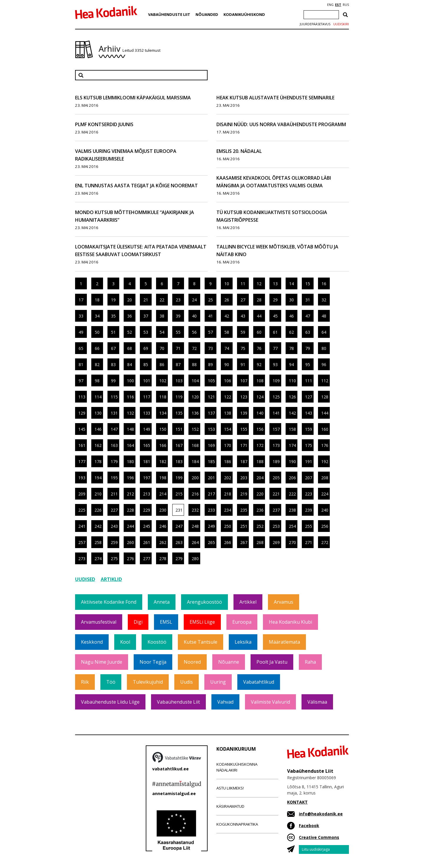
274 (98, 559)
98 (97, 381)
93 (275, 364)
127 (309, 397)
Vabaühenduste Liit (169, 14)
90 (227, 364)
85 (146, 364)
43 (243, 316)
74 (227, 348)
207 (309, 478)
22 (162, 300)
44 (259, 316)
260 (130, 542)
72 (194, 348)
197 (147, 478)
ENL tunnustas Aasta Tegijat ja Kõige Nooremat (136, 186)
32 (324, 300)
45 (275, 316)
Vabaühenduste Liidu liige (110, 702)
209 (82, 494)
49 (81, 332)
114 (98, 397)
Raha (310, 662)
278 (163, 559)
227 (114, 510)
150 (163, 429)
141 (276, 413)
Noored (192, 662)
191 (309, 461)
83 (113, 364)
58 (227, 332)
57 (211, 332)
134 (163, 413)
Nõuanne (229, 662)
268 (260, 542)
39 (178, 316)
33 (81, 316)
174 (292, 445)
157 (276, 429)
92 (259, 364)
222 (292, 494)
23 (178, 300)
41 (211, 316)
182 (163, 461)
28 (259, 300)
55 (178, 332)
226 (98, 510)
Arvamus (284, 602)
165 (147, 445)
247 (179, 526)
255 (309, 526)
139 (244, 413)
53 (146, 332)
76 (259, 348)
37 (146, 316)
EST (338, 5)
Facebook (309, 826)
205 (276, 478)
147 (114, 429)
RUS (346, 5)
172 (260, 445)
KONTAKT (297, 802)
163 (114, 445)
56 (194, 332)
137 (211, 413)
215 (179, 494)
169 (211, 445)
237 (276, 510)
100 (130, 381)
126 (292, 397)
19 (113, 300)
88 (194, 364)
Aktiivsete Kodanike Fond (109, 602)
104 (195, 381)
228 (130, 510)
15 (308, 284)
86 (162, 364)
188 (260, 461)
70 (162, 348)
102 (163, 381)
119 (179, 397)
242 (98, 526)
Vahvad (225, 702)
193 (82, 478)
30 (291, 300)
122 (228, 397)
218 (228, 494)
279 (179, 559)
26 (227, 300)
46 (291, 316)
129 (82, 413)
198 (163, 478)
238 (292, 510)
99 (113, 381)
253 (276, 526)
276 (130, 559)
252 (260, 526)
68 (130, 348)
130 (98, 413)
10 (227, 284)
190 (292, 461)
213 (147, 494)
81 (81, 364)
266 (228, 542)
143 (309, 413)
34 (97, 316)
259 (114, 542)
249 (211, 526)
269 (276, 542)
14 (291, 284)
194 (98, 478)
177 (82, 461)
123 (244, 397)
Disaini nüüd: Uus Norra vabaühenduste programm (281, 124)
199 (179, 478)
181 (147, 461)
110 (292, 381)
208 (325, 478)
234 (228, 510)
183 (179, 461)
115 (114, 397)
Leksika (243, 642)
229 (147, 510)
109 (276, 381)
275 (114, 559)
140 (260, 413)
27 (243, 300)
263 (179, 542)
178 (98, 461)
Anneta (162, 602)
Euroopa (242, 622)
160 (325, 429)
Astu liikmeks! (230, 788)
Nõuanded (207, 14)
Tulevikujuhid (148, 682)
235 (244, 510)
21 (146, 300)
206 (292, 478)
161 (82, 445)
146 (98, 429)
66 (97, 348)
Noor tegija (153, 662)
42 (227, 316)
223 (309, 494)
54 (162, 332)
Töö (111, 682)
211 (114, 494)
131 (114, 413)
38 (162, 316)
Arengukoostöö (204, 602)
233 (211, 510)
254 (292, 526)
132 (130, 413)
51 (113, 332)
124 (260, 397)
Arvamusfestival (99, 622)
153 (211, 429)
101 (147, 381)
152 (195, 429)
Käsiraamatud (230, 806)
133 (147, 413)
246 (163, 526)
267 (244, 542)
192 (325, 461)
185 (211, 461)
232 (195, 510)
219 (244, 494)
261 (147, 542)
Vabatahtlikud (259, 682)
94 (291, 364)
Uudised (85, 579)
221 (276, 494)
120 (195, 397)
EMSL (166, 622)
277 (147, 559)
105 (211, 381)
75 (243, 348)
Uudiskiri (341, 24)
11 (243, 284)
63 (308, 332)
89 (211, 364)
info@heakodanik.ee (321, 814)
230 (163, 510)
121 (211, 397)
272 (325, 542)
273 (82, 559)
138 (228, 413)
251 (244, 526)
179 (114, 461)
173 (276, 445)
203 (244, 478)
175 (309, 445)
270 (292, 542)
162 (98, 445)
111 (309, 381)
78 (291, 348)
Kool (125, 642)
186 (228, 461)
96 (324, 364)
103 (179, 381)
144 (325, 413)
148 (130, 429)
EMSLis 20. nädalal (239, 151)
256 (325, 526)
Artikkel (248, 602)
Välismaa (317, 702)
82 (97, 364)
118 (163, 397)
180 (130, 461)
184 (195, 461)
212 (130, 494)
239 (309, 510)
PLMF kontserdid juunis (104, 124)
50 (97, 332)
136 (195, 413)
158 (292, 429)
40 (194, 316)
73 (211, 348)
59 (243, 332)
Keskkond (92, 642)
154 (228, 429)
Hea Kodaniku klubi (290, 622)
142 (292, 413)
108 (260, 381)
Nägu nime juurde (102, 662)
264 (195, 542)
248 (195, 526)
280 (195, 559)
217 (211, 494)
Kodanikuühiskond (244, 14)
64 (324, 332)
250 (228, 526)
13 (275, 284)
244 (130, 526)
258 (98, 542)
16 (324, 284)
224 (325, 494)
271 (309, 542)
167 (179, 445)
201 (211, 478)
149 (147, 429)
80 (324, 348)
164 (130, 445)
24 (194, 300)
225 (82, 510)
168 (195, 445)
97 (81, 381)
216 (195, 494)
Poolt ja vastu (272, 662)
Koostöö (157, 642)
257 (82, 542)
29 (275, 300)
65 (81, 348)
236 (260, 510)
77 (275, 348)
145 (82, 429)
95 (308, 364)
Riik (85, 682)
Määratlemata (284, 642)
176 (325, 445)
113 (82, 397)
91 (243, 364)
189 (276, 461)
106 (228, 381)
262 (163, 542)
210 (98, 494)
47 (308, 316)
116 (130, 397)
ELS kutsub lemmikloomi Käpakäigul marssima (133, 98)
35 (113, 316)
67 (113, 348)
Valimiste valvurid (270, 702)
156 (260, 429)
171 (244, 445)
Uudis (187, 682)
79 (308, 348)
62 (291, 332)
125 (276, 397)
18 (97, 300)
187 (244, 461)
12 (259, 284)
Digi (138, 622)
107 (244, 381)
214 (163, 494)
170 (228, 445)
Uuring (218, 682)
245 (147, 526)
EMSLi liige (202, 622)
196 (130, 478)
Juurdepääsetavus (315, 24)
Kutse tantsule (201, 642)
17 (81, 300)
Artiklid (111, 579)
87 (178, 364)
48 (324, 316)
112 (325, 381)
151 (179, 429)
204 (260, 478)
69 (146, 348)
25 (211, 300)
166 (163, 445)
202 (228, 478)
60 (259, 332)
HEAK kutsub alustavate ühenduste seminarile (275, 98)
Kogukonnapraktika (237, 824)
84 (130, 364)
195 (114, 478)
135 (179, 413)
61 (275, 332)
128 (325, 397)
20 (130, 300)
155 (244, 429)
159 (309, 429)
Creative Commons (319, 837)
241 (82, 526)
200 (195, 478)
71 (178, 348)
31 (308, 300)
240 (325, 510)
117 (147, 397)
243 (114, 526)
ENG (330, 5)
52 (130, 332)
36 (130, 316)
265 (211, 542)
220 (260, 494)
